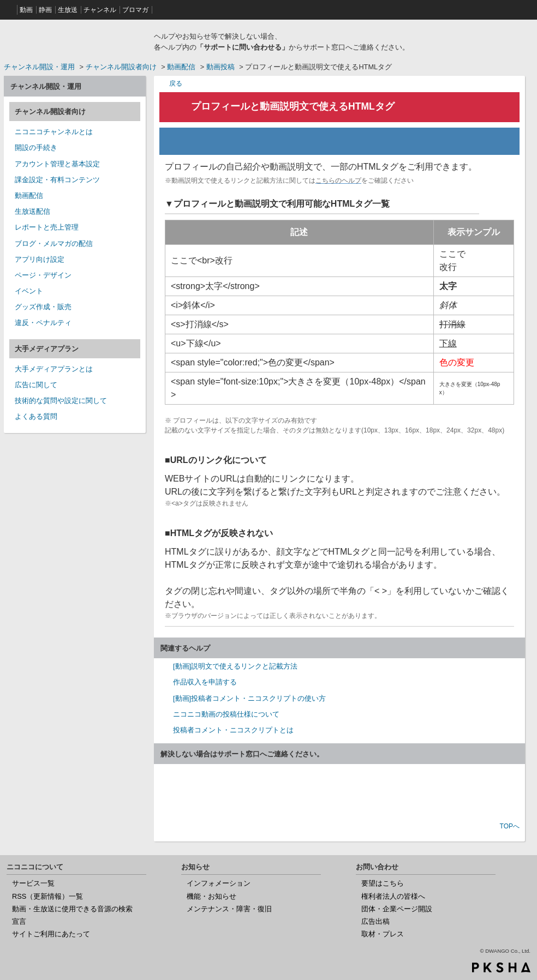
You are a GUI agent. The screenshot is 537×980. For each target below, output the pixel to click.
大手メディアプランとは (54, 369)
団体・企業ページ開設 (397, 909)
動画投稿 (220, 67)
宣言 (19, 921)
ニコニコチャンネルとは (54, 132)
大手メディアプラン (47, 349)
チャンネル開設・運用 (39, 67)
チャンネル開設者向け (121, 67)
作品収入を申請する (205, 682)
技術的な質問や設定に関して (61, 401)
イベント (29, 291)
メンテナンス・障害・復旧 (229, 909)
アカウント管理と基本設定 (57, 164)
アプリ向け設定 (40, 259)
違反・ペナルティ (43, 323)
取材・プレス (383, 934)
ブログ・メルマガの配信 (54, 244)
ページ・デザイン (43, 275)
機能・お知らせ (211, 896)
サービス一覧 (33, 883)
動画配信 (181, 67)
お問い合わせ (339, 794)
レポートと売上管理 (47, 227)
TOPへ (510, 826)
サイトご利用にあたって (51, 934)
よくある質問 (36, 416)
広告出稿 (375, 921)
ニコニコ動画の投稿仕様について (226, 714)
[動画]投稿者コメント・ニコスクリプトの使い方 (249, 698)
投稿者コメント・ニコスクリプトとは (233, 730)
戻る (176, 83)
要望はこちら (383, 883)
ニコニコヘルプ (75, 40)
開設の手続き (36, 148)
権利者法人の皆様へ (393, 896)
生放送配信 (32, 211)
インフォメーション (219, 883)
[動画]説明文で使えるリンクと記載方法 (235, 666)
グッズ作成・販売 (43, 307)
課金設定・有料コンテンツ (57, 180)
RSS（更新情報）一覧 (47, 896)
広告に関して (36, 385)
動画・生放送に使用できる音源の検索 (72, 909)
